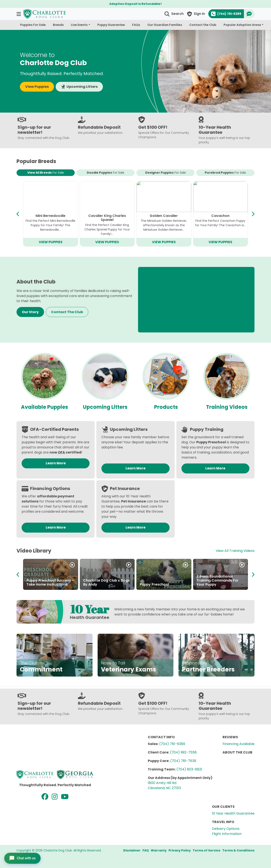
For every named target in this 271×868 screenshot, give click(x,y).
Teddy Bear (220, 216)
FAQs (136, 25)
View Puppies (37, 87)
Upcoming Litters (79, 87)
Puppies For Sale (33, 25)
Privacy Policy (180, 850)
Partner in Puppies (99, 584)
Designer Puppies (166, 173)
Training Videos (227, 407)
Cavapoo (51, 216)
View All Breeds (46, 173)
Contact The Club (67, 312)
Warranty (159, 850)
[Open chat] (23, 858)
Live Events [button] (79, 25)
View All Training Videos (235, 551)
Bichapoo (107, 216)
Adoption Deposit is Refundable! (135, 4)
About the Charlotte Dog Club (218, 582)
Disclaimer (132, 850)
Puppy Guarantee (111, 25)
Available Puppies (44, 407)
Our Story (30, 312)
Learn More (56, 463)
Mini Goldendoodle (164, 216)
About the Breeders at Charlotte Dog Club (159, 582)
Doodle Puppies (106, 173)
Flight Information (227, 834)
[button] (19, 14)
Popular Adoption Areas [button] (242, 25)
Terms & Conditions (238, 850)
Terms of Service (207, 850)
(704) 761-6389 (172, 744)
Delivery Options (226, 829)
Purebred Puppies (225, 173)
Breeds (58, 25)
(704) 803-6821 (189, 769)
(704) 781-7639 (183, 761)
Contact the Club (203, 25)
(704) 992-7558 (183, 752)
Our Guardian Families (165, 25)
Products (166, 407)
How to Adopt (38, 584)
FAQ (146, 850)
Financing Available (239, 744)
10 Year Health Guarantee (233, 813)
